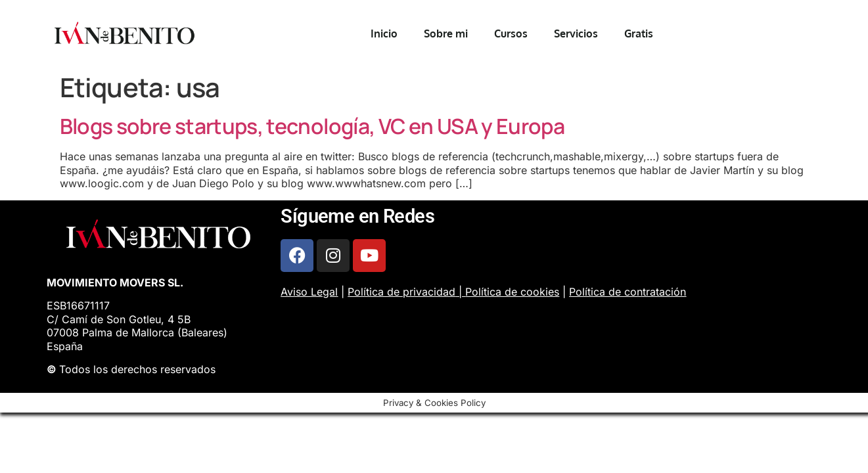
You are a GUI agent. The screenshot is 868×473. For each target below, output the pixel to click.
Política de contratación (628, 292)
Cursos (511, 34)
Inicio (384, 34)
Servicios (576, 34)
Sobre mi (446, 34)
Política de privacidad (401, 292)
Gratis (639, 34)
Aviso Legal (309, 292)
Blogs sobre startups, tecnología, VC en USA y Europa (312, 126)
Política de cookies (512, 292)
